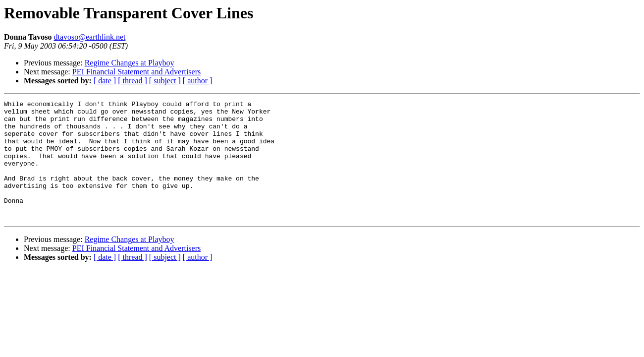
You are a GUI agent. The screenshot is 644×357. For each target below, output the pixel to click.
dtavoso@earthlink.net (90, 37)
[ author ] (198, 81)
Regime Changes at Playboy (130, 63)
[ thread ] (133, 81)
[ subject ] (165, 81)
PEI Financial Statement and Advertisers (137, 72)
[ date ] (105, 81)
